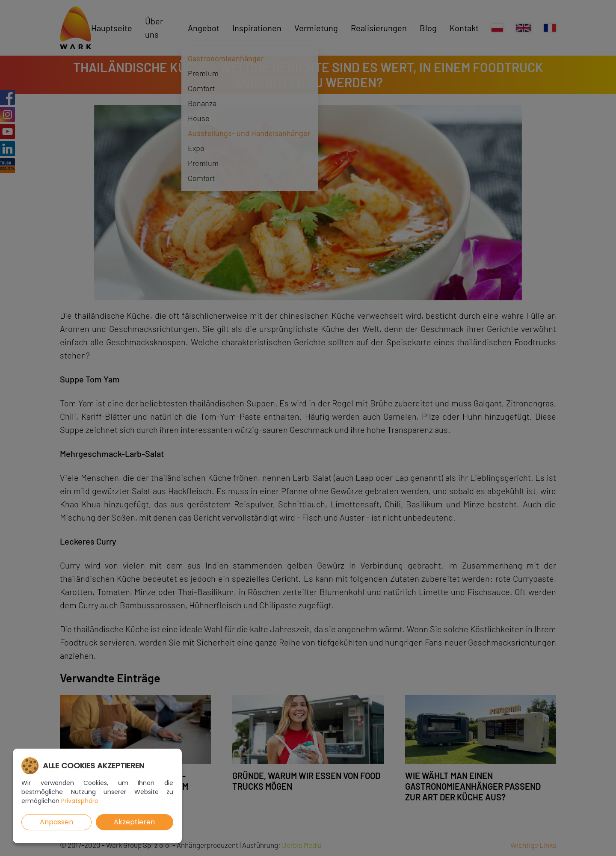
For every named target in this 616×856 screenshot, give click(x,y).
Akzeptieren (134, 822)
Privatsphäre (80, 801)
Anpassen (56, 822)
